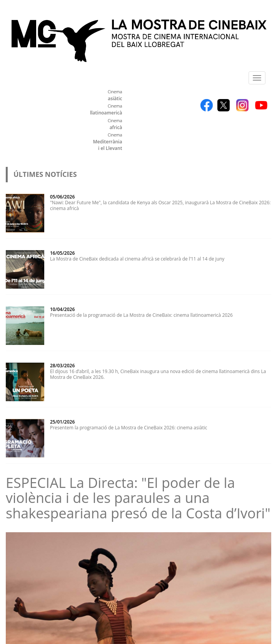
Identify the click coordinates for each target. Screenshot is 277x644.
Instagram (242, 105)
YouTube (261, 105)
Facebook (207, 105)
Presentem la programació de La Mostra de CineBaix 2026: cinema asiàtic (128, 428)
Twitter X (224, 105)
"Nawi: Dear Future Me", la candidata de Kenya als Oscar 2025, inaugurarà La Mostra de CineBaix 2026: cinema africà (160, 205)
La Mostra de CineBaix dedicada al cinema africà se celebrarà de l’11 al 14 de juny (137, 259)
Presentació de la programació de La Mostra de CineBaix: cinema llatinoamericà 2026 (141, 315)
